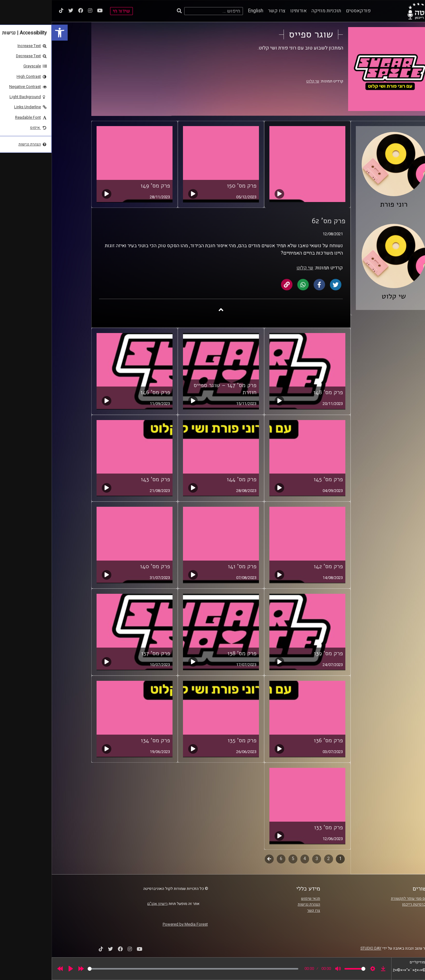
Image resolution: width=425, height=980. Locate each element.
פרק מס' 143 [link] (104, 479)
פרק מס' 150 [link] (190, 186)
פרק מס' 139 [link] (277, 653)
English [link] (204, 11)
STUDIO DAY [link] (319, 948)
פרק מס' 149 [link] (104, 186)
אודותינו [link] (247, 11)
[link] (8, 33)
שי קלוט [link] (261, 81)
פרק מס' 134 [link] (104, 740)
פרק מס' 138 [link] (190, 653)
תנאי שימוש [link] (259, 899)
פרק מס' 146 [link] (104, 392)
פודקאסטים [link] (307, 11)
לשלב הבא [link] (218, 859)
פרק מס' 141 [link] (191, 566)
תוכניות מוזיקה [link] (275, 11)
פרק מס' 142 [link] (277, 566)
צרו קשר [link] (225, 11)
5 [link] (241, 859)
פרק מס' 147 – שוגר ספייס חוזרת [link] (174, 389)
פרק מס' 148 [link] (276, 392)
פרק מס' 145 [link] (277, 479)
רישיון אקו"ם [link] (106, 903)
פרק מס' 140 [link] (103, 566)
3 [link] (265, 859)
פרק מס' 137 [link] (104, 653)
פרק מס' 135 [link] (190, 740)
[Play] (19, 969)
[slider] (141, 969)
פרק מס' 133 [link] (277, 827)
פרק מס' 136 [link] (277, 740)
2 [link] (277, 859)
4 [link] (253, 859)
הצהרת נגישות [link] (257, 904)
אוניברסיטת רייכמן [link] (365, 904)
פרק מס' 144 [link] (190, 479)
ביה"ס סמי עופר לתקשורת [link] (360, 899)
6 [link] (229, 859)
